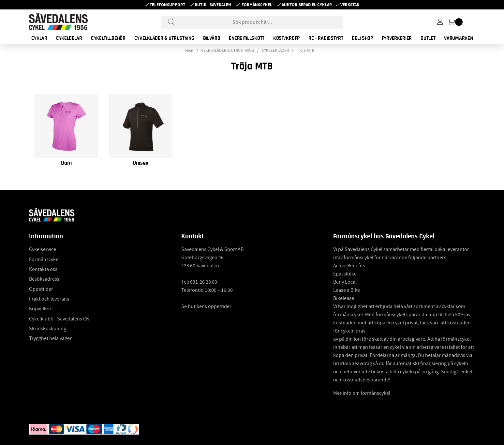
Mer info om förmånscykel (362, 393)
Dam (66, 163)
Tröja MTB (306, 51)
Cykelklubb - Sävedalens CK (59, 319)
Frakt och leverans (49, 299)
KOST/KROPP (286, 38)
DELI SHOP (362, 38)
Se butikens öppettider (206, 306)
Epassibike (345, 274)
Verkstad (350, 5)
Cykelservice (43, 249)
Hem (189, 51)
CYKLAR (39, 38)
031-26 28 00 (204, 282)
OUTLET (428, 38)
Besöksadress (44, 279)
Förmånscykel (257, 5)
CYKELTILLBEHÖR (108, 38)
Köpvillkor (40, 309)
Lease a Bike (347, 290)
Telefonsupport (167, 5)
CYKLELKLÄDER (275, 51)
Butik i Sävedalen (213, 5)
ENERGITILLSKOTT (247, 38)
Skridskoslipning (48, 329)
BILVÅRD (212, 38)
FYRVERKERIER (397, 38)
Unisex (141, 163)
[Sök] (252, 22)
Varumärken (458, 38)
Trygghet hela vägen (51, 338)
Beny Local (345, 282)
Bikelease (344, 298)
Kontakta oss (43, 269)
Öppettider (41, 289)
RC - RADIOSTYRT (326, 38)
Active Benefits (349, 266)
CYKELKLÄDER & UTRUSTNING (164, 38)
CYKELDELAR (69, 38)
